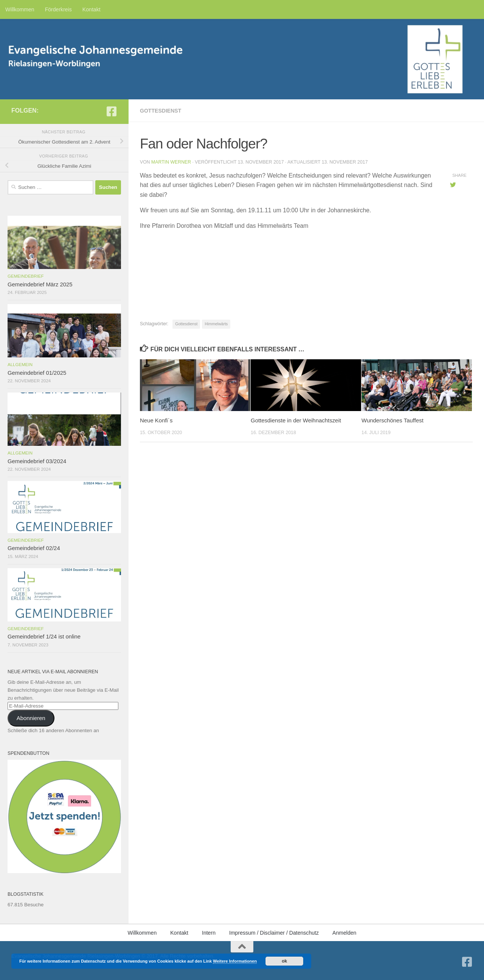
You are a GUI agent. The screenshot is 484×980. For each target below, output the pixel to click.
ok (284, 961)
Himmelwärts (216, 324)
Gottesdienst (161, 111)
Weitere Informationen (235, 961)
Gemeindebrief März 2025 (40, 284)
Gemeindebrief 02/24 (34, 548)
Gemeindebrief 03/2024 (37, 461)
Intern (209, 933)
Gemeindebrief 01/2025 (37, 373)
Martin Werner (171, 162)
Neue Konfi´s (156, 420)
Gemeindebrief (26, 276)
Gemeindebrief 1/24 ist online (44, 637)
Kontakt (92, 9)
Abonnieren (31, 718)
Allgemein (20, 365)
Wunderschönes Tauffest (392, 420)
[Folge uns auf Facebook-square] (112, 111)
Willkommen (20, 9)
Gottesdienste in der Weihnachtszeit (296, 420)
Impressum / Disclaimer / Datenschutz (274, 933)
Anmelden (344, 933)
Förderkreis (58, 9)
